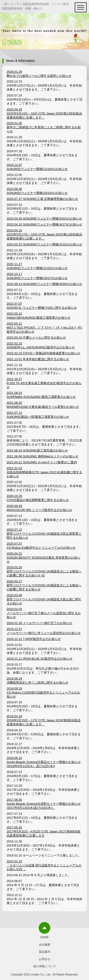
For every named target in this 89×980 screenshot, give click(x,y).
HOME (45, 937)
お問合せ (45, 959)
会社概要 (45, 945)
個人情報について (45, 966)
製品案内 (45, 952)
